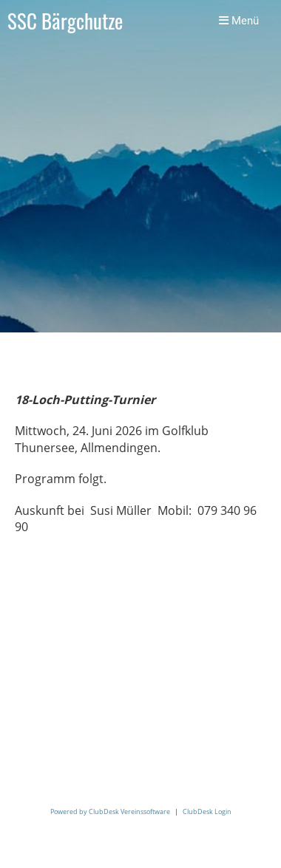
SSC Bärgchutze (65, 21)
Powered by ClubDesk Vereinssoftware (110, 811)
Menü (239, 21)
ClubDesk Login (207, 811)
